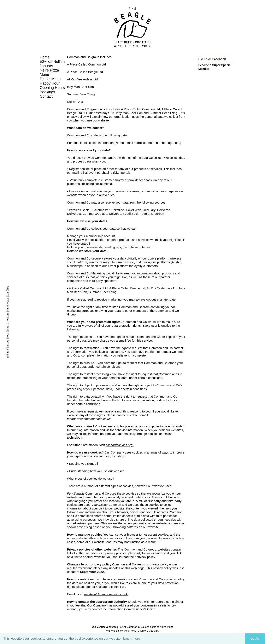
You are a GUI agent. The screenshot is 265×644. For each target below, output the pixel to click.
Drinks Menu (50, 79)
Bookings (47, 92)
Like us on (212, 59)
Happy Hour (50, 83)
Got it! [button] (255, 639)
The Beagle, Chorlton (132, 27)
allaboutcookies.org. (120, 445)
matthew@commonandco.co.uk (89, 419)
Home (45, 57)
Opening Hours (52, 88)
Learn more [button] (132, 639)
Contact (46, 96)
